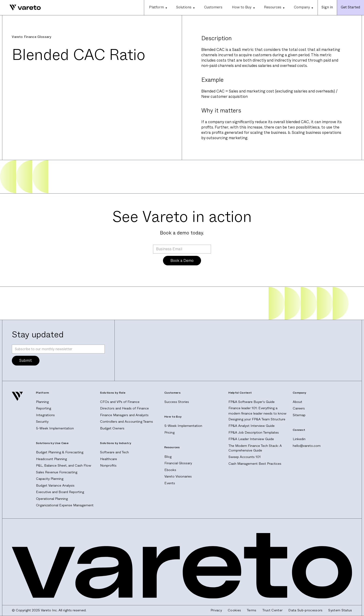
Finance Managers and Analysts (124, 415)
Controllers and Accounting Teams (127, 422)
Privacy (216, 610)
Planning (42, 402)
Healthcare (109, 459)
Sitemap (299, 415)
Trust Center (273, 610)
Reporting (44, 408)
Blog (168, 457)
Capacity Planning (50, 479)
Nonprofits (108, 466)
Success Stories (177, 402)
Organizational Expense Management (65, 505)
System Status (340, 610)
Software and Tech (114, 452)
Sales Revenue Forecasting (57, 472)
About (297, 402)
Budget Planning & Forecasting (60, 452)
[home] (20, 8)
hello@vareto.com (307, 446)
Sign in (327, 7)
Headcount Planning (51, 459)
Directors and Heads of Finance (124, 408)
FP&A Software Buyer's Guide (252, 402)
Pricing (169, 433)
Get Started (350, 7)
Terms (252, 610)
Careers (299, 408)
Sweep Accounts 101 (245, 457)
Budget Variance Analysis (55, 486)
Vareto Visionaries (178, 476)
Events (170, 483)
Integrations (45, 415)
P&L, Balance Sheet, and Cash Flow (64, 466)
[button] (158, 8)
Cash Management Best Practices (255, 464)
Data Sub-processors (305, 610)
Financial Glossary (178, 463)
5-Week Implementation (55, 428)
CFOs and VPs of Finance (120, 402)
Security (42, 422)
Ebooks (170, 470)
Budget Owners (112, 428)
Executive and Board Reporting (60, 492)
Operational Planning (52, 499)
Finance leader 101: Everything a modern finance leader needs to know (257, 411)
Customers (213, 7)
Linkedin (299, 439)
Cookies (234, 610)
